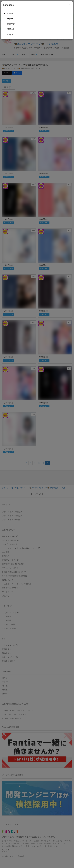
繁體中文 (11, 29)
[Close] (70, 4)
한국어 (10, 34)
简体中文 (11, 24)
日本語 (10, 13)
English (10, 19)
